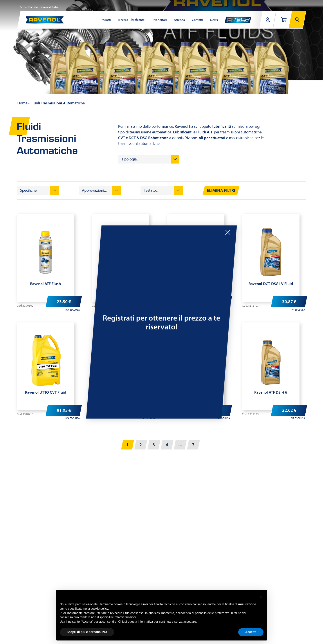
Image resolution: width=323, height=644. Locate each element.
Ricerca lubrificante (131, 20)
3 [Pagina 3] (154, 445)
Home (22, 103)
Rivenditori (159, 20)
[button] (261, 597)
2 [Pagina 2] (141, 445)
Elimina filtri (221, 190)
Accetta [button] (251, 632)
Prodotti (105, 20)
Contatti (198, 20)
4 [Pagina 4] (167, 445)
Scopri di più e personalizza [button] (87, 632)
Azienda (179, 20)
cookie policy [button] (99, 609)
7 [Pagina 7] (193, 445)
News (214, 20)
